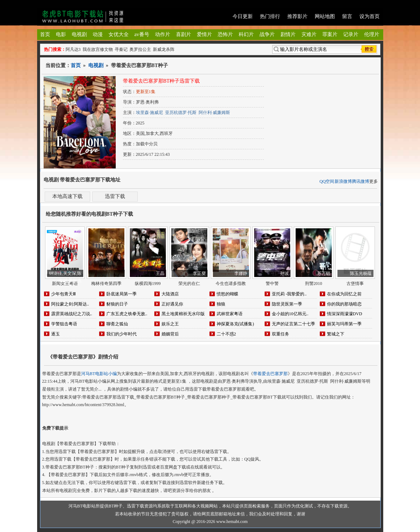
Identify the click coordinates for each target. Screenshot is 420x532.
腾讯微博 (361, 181)
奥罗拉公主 (140, 49)
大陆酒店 (170, 294)
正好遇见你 (172, 304)
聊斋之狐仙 (117, 324)
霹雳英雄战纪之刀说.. (72, 314)
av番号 (142, 34)
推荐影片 (297, 16)
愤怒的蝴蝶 (227, 294)
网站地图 (325, 16)
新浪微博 (343, 181)
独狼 (221, 304)
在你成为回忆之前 (344, 294)
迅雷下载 (115, 196)
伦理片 (372, 34)
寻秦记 (121, 49)
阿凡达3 (73, 49)
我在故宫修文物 (98, 49)
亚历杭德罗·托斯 (181, 113)
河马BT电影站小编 (99, 374)
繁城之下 (336, 334)
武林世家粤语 (230, 314)
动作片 (163, 34)
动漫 (98, 34)
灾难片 (309, 34)
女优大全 (119, 34)
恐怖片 (225, 34)
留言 (347, 16)
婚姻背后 (170, 334)
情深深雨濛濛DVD (345, 314)
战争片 (267, 34)
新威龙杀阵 (164, 49)
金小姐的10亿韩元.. (290, 314)
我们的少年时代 (121, 334)
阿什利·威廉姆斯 (214, 113)
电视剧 (79, 34)
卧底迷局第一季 (121, 294)
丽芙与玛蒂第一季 (344, 324)
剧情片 (288, 34)
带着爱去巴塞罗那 (270, 374)
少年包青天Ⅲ (63, 294)
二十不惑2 (226, 334)
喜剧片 (184, 34)
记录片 (351, 34)
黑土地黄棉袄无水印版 (183, 314)
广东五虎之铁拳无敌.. (127, 314)
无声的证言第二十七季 (293, 324)
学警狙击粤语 (64, 324)
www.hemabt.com (232, 522)
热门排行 (270, 16)
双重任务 (280, 334)
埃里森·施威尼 (149, 113)
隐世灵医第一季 (287, 304)
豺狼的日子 (117, 304)
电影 (61, 34)
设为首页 (370, 16)
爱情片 (204, 34)
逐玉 (56, 334)
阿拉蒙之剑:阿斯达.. (70, 304)
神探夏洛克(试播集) (235, 324)
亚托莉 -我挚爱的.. (289, 294)
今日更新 (243, 16)
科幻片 (246, 34)
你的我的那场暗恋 (344, 304)
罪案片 (330, 34)
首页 (45, 34)
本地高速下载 (67, 196)
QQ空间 (327, 181)
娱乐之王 (170, 324)
